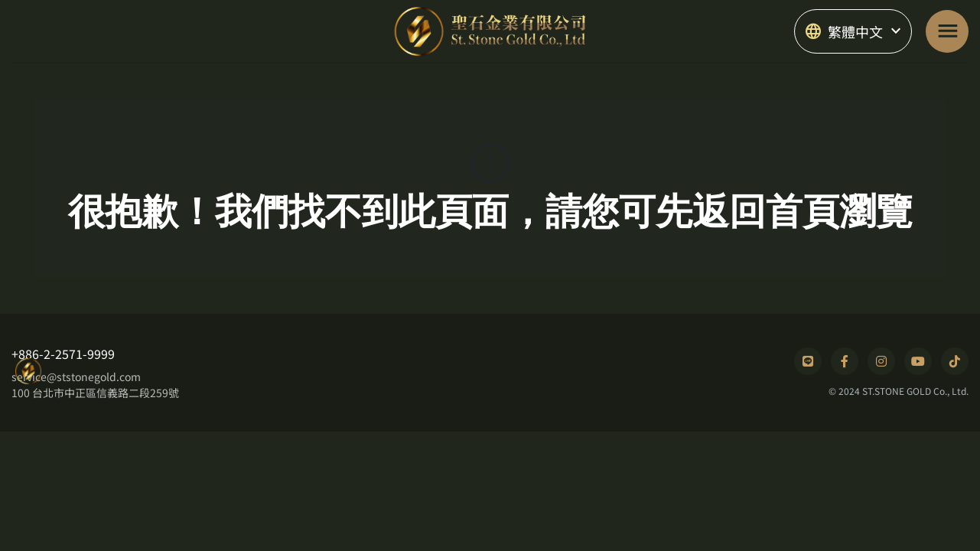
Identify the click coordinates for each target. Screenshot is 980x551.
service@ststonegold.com (76, 377)
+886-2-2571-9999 (63, 354)
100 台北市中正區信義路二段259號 (95, 393)
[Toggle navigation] (947, 31)
